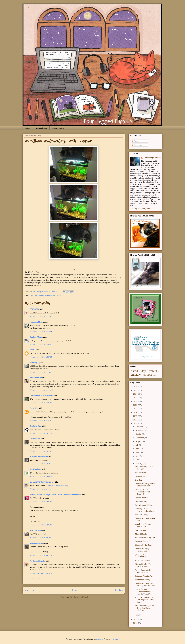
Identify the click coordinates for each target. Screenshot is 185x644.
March (138, 460)
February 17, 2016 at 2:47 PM (41, 433)
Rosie (158, 371)
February (139, 463)
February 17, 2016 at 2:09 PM (41, 403)
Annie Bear (34, 408)
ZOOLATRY (34, 309)
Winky (155, 375)
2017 (135, 420)
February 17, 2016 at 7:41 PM (41, 538)
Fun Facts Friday (141, 515)
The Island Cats (36, 469)
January (139, 615)
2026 (135, 387)
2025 (135, 390)
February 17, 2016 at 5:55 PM (41, 476)
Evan (151, 371)
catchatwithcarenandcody (59, 486)
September (140, 438)
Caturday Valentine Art (144, 576)
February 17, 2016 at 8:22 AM (41, 357)
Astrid (134, 371)
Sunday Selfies (141, 472)
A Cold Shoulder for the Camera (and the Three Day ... (145, 600)
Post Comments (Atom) (79, 597)
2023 (135, 398)
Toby (144, 375)
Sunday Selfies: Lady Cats (145, 538)
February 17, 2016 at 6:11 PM (40, 489)
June (138, 449)
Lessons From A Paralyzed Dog (42, 396)
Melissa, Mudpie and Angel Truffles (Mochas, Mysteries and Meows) (55, 495)
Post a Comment (34, 579)
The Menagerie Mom (152, 158)
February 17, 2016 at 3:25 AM (41, 332)
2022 (135, 401)
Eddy (143, 371)
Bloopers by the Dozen (144, 545)
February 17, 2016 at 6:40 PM (41, 525)
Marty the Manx (36, 530)
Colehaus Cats (35, 439)
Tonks (149, 375)
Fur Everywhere (36, 378)
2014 (135, 623)
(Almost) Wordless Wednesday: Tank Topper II (143, 492)
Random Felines (36, 337)
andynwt (99, 639)
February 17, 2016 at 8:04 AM (41, 344)
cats (32, 295)
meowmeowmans (36, 543)
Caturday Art (140, 476)
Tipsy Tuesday (141, 530)
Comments (137, 145)
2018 (135, 416)
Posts (135, 141)
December (140, 427)
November (140, 430)
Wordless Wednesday (53, 295)
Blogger (116, 639)
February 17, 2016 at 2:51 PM (41, 451)
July (137, 445)
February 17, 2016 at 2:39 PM (41, 421)
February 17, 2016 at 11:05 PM (41, 555)
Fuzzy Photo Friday (143, 580)
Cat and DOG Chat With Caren (42, 482)
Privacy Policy (58, 128)
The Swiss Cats (35, 426)
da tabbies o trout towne (39, 457)
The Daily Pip (35, 363)
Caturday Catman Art (143, 541)
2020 (135, 409)
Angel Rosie (41, 128)
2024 (135, 394)
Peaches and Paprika (37, 561)
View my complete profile (140, 209)
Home (28, 128)
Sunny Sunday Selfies (143, 505)
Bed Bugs (139, 480)
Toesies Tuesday (141, 498)
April (138, 456)
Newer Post (29, 590)
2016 (135, 423)
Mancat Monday (141, 501)
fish (35, 295)
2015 (135, 619)
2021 (135, 405)
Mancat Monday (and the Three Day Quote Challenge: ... (145, 608)
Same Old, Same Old (143, 561)
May (138, 452)
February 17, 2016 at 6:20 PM (41, 502)
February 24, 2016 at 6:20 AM (41, 573)
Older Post (118, 590)
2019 (135, 412)
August (139, 441)
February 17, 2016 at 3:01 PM (41, 464)
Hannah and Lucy (36, 322)
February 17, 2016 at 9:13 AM (41, 372)
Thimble (41, 295)
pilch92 (32, 350)
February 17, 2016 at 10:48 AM (41, 390)
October (139, 434)
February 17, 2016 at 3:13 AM (41, 316)
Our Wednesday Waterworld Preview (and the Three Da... (144, 592)
